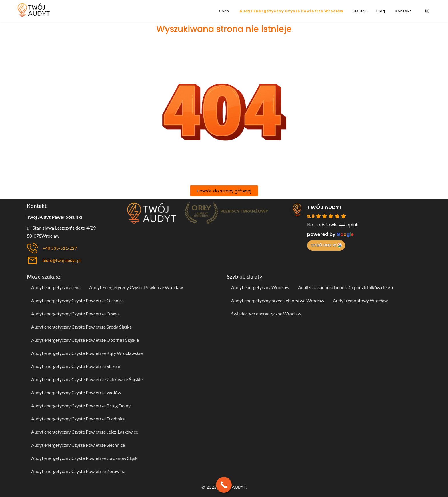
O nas (223, 11)
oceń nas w (326, 245)
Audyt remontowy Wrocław (360, 300)
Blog (381, 11)
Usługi (360, 11)
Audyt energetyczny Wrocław (260, 287)
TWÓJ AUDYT (325, 207)
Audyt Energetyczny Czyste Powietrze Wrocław (291, 11)
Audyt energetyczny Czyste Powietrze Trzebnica (78, 419)
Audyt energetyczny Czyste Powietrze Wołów (76, 392)
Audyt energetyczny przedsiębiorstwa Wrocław (278, 300)
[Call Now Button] (224, 485)
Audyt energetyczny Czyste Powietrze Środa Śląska (81, 327)
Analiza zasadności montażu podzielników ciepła (345, 287)
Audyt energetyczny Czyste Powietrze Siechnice (78, 445)
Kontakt (403, 11)
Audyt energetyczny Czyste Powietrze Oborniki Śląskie (85, 340)
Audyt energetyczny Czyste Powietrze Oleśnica (77, 300)
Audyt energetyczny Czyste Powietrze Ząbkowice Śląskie (87, 379)
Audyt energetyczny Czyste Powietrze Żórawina (78, 471)
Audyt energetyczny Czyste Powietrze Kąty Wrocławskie (87, 353)
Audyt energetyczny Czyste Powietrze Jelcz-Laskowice (85, 432)
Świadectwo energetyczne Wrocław (266, 314)
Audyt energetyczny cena (56, 287)
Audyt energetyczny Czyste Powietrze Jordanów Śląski (85, 458)
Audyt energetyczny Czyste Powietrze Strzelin (76, 366)
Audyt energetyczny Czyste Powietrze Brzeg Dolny (81, 406)
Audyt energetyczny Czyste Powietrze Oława (75, 314)
